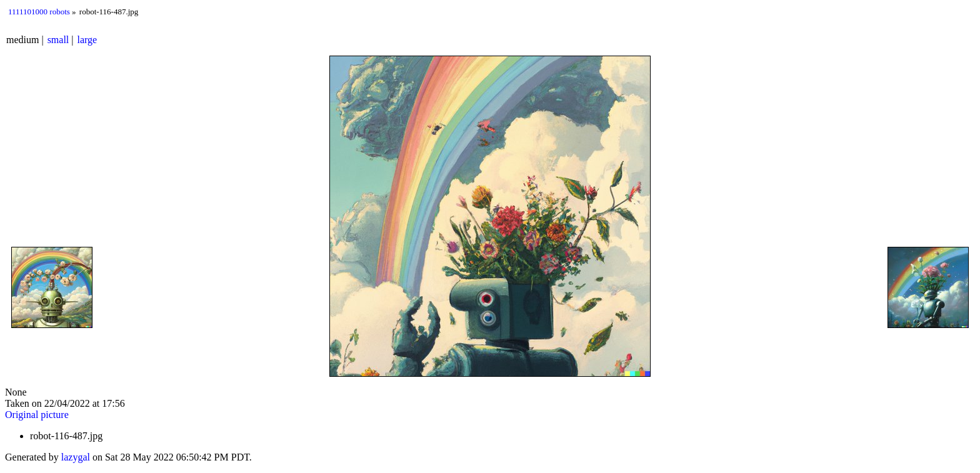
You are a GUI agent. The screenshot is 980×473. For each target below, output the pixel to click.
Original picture (37, 415)
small (58, 40)
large (87, 40)
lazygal (76, 457)
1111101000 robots (39, 12)
